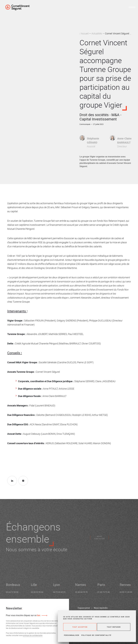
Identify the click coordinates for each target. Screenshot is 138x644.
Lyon (57, 586)
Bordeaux (13, 586)
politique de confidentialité (33, 635)
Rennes (125, 586)
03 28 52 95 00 (37, 594)
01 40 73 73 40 (104, 594)
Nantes (81, 586)
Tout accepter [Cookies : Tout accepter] (80, 627)
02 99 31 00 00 (126, 594)
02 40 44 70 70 (81, 594)
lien (38, 615)
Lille (34, 586)
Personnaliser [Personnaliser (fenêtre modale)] (72, 635)
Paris (101, 586)
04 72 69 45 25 (59, 594)
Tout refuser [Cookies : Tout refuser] (114, 627)
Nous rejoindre (101, 608)
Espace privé (84, 608)
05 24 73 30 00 (12, 594)
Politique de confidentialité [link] (96, 635)
